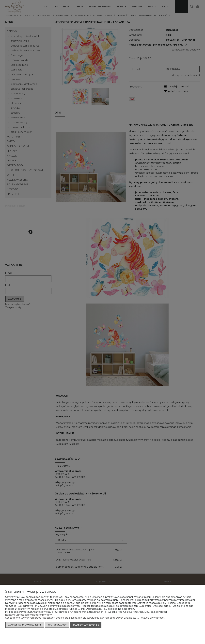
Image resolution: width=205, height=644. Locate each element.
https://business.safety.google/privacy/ (29, 615)
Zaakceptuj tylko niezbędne (25, 625)
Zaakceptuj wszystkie (86, 625)
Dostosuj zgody (57, 625)
